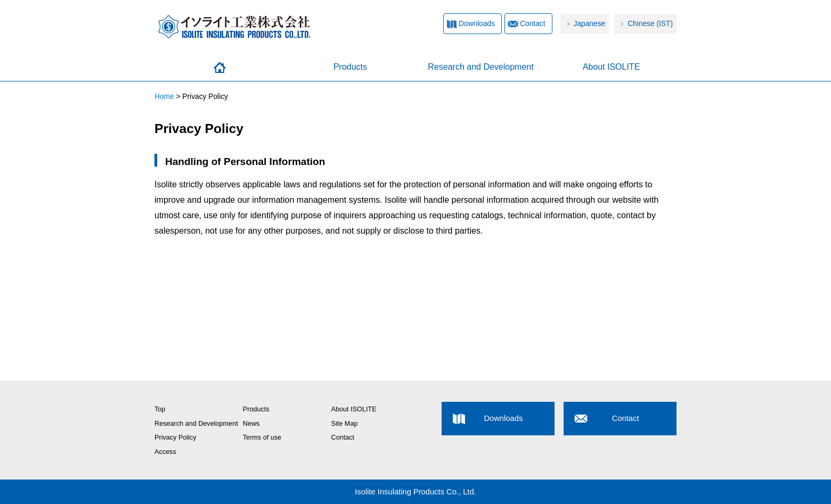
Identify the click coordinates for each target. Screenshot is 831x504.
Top (160, 409)
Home (220, 68)
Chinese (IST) (650, 24)
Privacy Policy (176, 437)
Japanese (590, 24)
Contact (532, 24)
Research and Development (480, 67)
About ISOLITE (612, 67)
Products (350, 67)
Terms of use (262, 437)
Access (165, 452)
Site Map (345, 424)
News (251, 424)
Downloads (477, 24)
